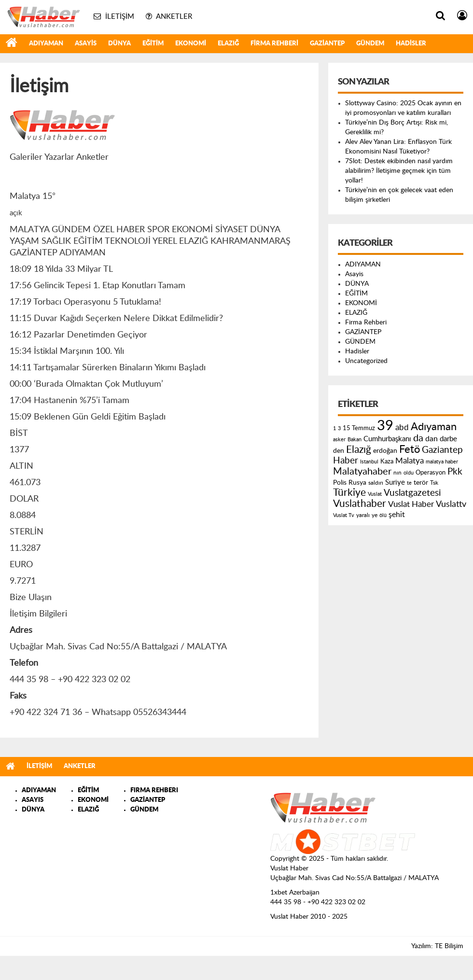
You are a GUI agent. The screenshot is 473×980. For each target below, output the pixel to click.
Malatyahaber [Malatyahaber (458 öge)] (362, 472)
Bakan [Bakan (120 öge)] (355, 440)
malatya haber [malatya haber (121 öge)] (442, 462)
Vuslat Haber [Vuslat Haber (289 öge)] (411, 504)
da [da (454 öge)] (418, 438)
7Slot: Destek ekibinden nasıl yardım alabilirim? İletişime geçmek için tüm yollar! (399, 171)
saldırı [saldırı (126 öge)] (376, 483)
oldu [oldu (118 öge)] (409, 473)
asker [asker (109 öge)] (339, 440)
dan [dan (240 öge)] (431, 439)
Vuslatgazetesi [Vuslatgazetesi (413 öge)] (412, 493)
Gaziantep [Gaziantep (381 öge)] (442, 450)
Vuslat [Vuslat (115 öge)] (375, 494)
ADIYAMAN (46, 44)
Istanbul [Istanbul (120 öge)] (369, 462)
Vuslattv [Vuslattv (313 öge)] (451, 504)
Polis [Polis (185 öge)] (340, 483)
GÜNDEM (370, 44)
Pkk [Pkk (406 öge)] (455, 472)
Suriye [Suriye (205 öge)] (395, 483)
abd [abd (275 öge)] (402, 428)
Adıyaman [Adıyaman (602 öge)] (434, 427)
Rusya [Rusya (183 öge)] (357, 483)
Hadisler (411, 44)
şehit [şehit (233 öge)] (397, 515)
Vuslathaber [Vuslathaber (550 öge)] (360, 504)
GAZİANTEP (327, 44)
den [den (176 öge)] (339, 451)
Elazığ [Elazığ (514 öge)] (359, 450)
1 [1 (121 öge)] (334, 428)
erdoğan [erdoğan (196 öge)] (385, 451)
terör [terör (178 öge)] (421, 483)
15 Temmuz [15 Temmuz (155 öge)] (359, 428)
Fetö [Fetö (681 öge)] (410, 449)
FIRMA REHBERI (154, 791)
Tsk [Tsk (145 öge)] (434, 483)
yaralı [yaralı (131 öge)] (363, 515)
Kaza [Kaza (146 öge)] (387, 462)
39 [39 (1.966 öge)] (385, 426)
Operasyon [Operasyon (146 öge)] (431, 473)
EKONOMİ (191, 44)
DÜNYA (119, 44)
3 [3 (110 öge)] (339, 428)
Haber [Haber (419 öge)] (346, 461)
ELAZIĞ (228, 44)
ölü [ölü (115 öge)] (383, 515)
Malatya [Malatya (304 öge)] (410, 461)
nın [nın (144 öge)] (397, 473)
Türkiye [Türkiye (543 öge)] (349, 493)
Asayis (86, 44)
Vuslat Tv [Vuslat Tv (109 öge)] (344, 515)
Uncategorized (366, 361)
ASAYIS (33, 800)
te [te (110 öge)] (409, 483)
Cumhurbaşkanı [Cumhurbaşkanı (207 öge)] (387, 439)
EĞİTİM (153, 44)
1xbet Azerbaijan (295, 893)
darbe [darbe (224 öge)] (448, 439)
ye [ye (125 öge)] (375, 515)
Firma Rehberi (274, 44)
